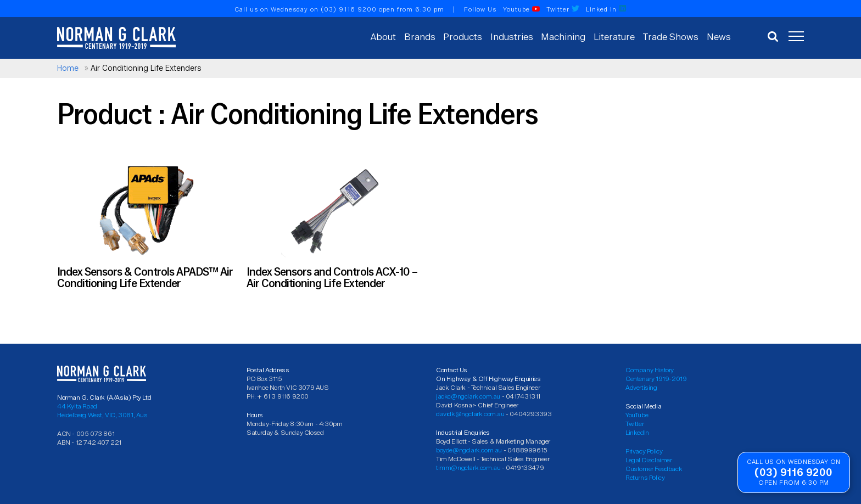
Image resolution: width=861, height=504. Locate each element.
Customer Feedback (654, 469)
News (719, 37)
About (383, 37)
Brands (420, 37)
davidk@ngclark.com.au (470, 414)
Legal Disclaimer (649, 460)
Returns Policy (645, 477)
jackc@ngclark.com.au (468, 396)
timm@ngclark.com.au (468, 467)
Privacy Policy (644, 451)
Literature (614, 37)
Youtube (521, 9)
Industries (512, 37)
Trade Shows (670, 37)
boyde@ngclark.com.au (469, 450)
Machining (563, 37)
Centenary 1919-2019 (656, 379)
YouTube (637, 415)
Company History (650, 370)
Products (463, 37)
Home (68, 68)
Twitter (563, 9)
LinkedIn (637, 432)
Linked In (606, 9)
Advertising (641, 387)
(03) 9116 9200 (349, 9)
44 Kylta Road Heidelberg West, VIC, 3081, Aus (102, 410)
